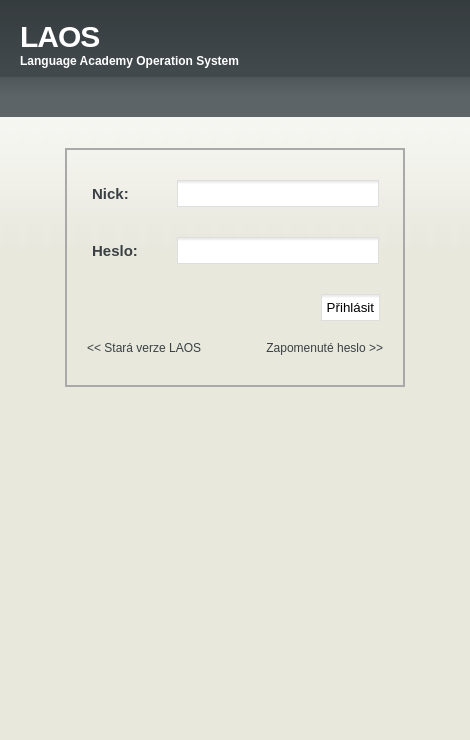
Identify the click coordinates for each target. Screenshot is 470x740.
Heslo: (115, 250)
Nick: (110, 193)
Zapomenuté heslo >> (324, 348)
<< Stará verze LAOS (144, 348)
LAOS (59, 36)
